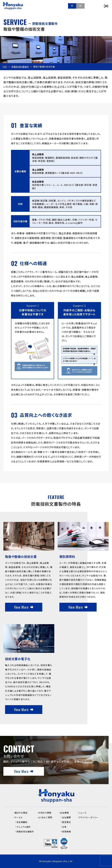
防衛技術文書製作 (20, 67)
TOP (5, 67)
